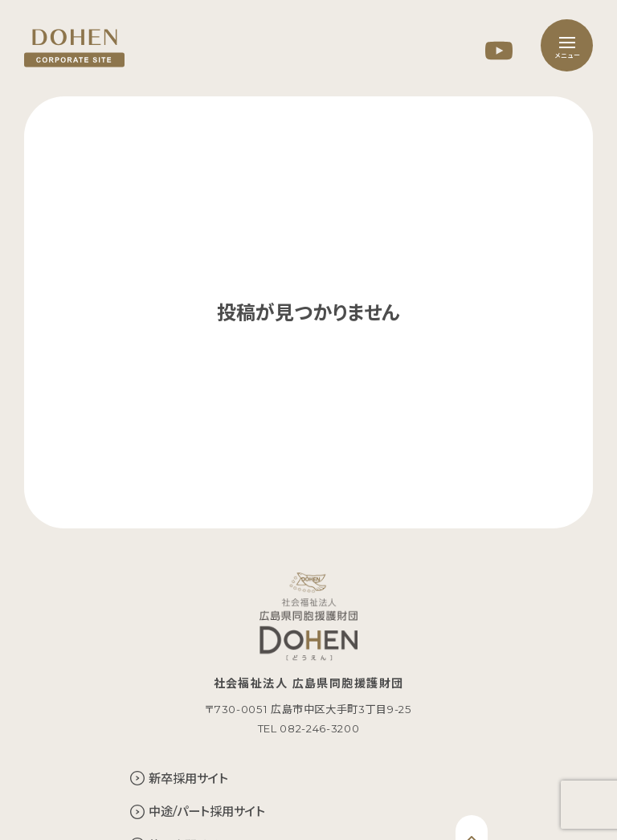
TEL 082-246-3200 (309, 728)
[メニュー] (567, 45)
